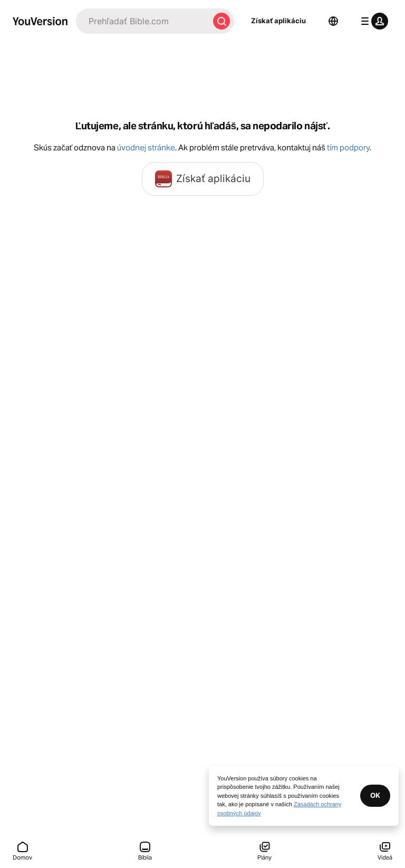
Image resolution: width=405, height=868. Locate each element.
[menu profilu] (372, 21)
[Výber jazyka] (333, 21)
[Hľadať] (142, 21)
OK (375, 795)
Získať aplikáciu (278, 21)
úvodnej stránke (146, 147)
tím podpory (348, 147)
